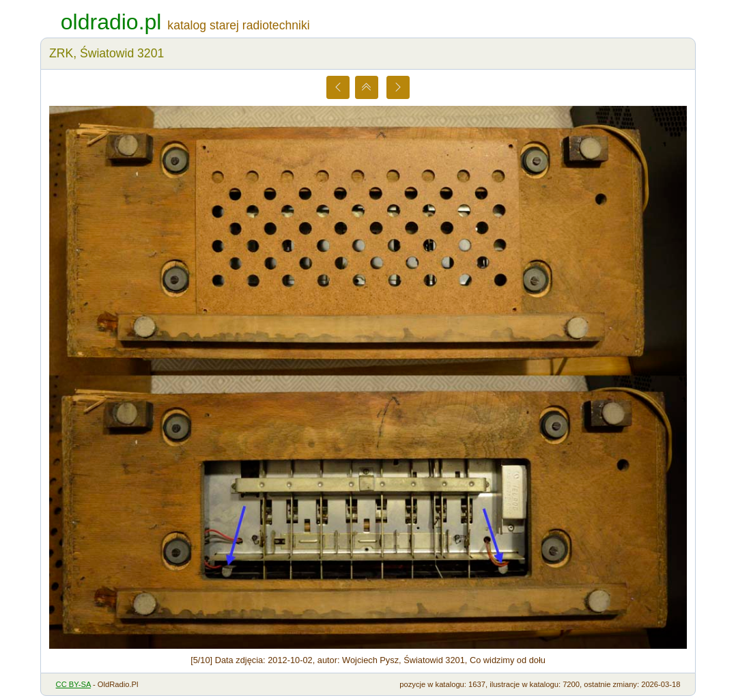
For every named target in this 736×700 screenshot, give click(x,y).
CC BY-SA (73, 684)
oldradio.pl (111, 22)
